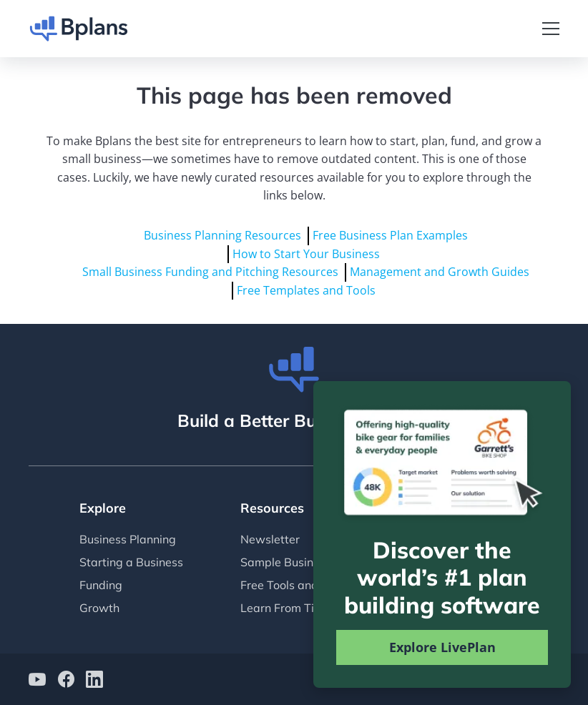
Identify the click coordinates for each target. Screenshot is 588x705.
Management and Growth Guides (440, 272)
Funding (101, 585)
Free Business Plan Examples (390, 235)
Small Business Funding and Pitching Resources (210, 272)
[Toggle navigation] (551, 29)
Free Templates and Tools (306, 290)
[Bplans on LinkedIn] (94, 681)
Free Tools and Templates (309, 585)
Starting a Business (131, 562)
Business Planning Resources (222, 235)
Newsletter (270, 539)
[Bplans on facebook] (66, 681)
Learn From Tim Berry (298, 608)
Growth (99, 608)
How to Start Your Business (306, 254)
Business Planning (128, 539)
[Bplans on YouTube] (37, 681)
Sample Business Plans (302, 562)
